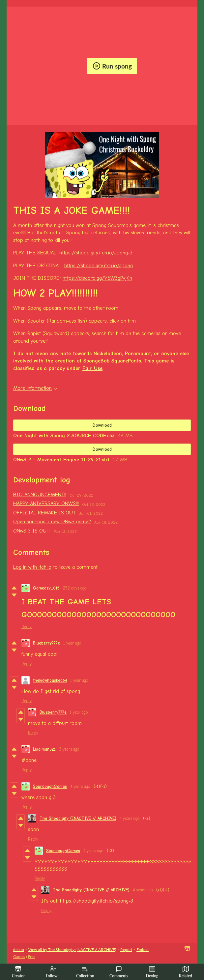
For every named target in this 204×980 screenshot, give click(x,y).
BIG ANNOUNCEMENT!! (40, 495)
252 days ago (75, 588)
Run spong (112, 66)
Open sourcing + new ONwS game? (52, 522)
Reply (27, 627)
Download (102, 425)
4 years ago (80, 786)
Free (32, 956)
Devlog (152, 972)
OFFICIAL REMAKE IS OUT (44, 513)
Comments (119, 972)
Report (126, 950)
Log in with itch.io (32, 567)
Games (19, 956)
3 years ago (69, 749)
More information (35, 388)
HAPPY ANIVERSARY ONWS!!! (46, 504)
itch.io (19, 950)
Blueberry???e (46, 643)
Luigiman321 (44, 749)
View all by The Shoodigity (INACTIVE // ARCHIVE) (72, 950)
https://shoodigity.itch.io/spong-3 (96, 253)
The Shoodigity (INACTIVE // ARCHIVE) (78, 818)
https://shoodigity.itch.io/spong (99, 266)
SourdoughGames (50, 786)
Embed (143, 950)
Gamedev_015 (46, 588)
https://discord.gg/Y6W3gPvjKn (97, 278)
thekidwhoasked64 (50, 680)
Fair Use (92, 368)
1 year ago (72, 643)
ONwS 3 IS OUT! (32, 531)
